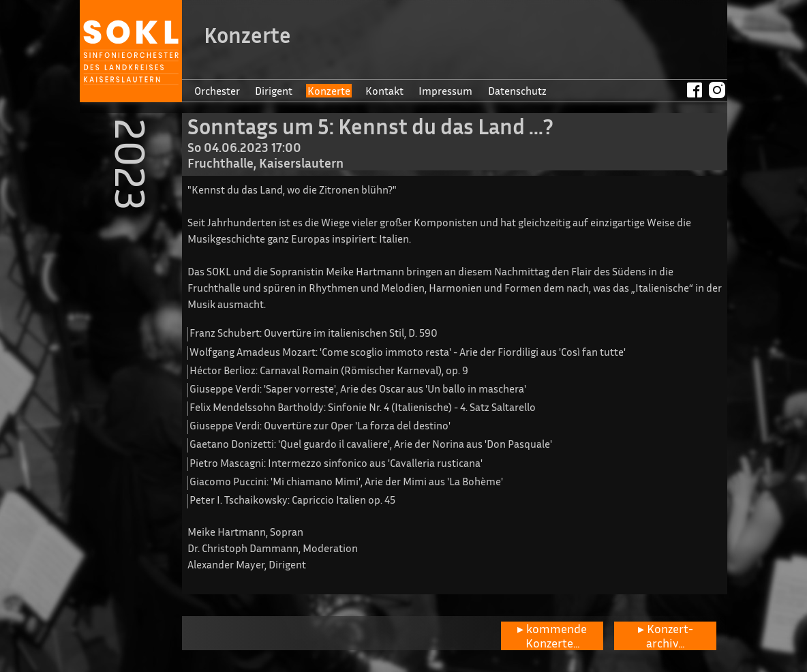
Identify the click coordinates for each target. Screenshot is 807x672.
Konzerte (329, 91)
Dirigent (274, 91)
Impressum (445, 91)
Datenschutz (517, 91)
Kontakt (384, 91)
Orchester (217, 91)
